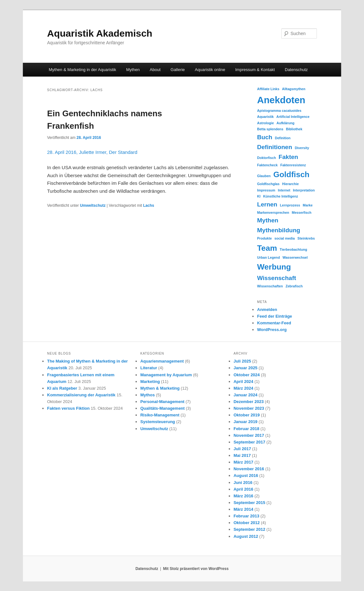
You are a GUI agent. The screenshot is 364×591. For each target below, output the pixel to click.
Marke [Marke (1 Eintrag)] (308, 205)
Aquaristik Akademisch (100, 33)
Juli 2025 (242, 361)
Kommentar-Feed (274, 323)
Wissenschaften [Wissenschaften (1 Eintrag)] (270, 286)
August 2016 (246, 476)
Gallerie (178, 70)
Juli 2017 (242, 449)
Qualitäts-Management (162, 408)
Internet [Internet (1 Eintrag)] (284, 190)
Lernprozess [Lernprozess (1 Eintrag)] (290, 205)
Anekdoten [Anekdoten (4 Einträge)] (281, 100)
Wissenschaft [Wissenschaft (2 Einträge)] (277, 278)
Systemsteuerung (158, 422)
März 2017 (243, 462)
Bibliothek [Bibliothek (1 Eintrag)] (294, 129)
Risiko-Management (160, 415)
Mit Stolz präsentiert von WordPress (196, 569)
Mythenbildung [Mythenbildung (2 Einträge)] (279, 230)
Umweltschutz (93, 205)
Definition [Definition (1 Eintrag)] (283, 138)
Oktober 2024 (247, 375)
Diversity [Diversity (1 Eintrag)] (302, 148)
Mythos (148, 395)
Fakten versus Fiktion (68, 408)
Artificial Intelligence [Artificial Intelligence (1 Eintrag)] (293, 117)
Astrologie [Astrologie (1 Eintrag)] (266, 123)
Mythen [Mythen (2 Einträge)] (268, 220)
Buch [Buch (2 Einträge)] (265, 137)
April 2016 (243, 489)
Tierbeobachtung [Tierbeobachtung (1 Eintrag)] (293, 249)
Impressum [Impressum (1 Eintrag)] (266, 190)
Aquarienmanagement (162, 361)
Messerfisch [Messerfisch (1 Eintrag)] (302, 213)
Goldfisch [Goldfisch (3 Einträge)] (291, 174)
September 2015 (249, 503)
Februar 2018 (246, 429)
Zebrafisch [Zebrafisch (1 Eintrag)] (294, 286)
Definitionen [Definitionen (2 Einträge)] (275, 147)
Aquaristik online (210, 70)
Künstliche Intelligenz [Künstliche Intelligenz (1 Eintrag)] (281, 196)
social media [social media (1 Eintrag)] (285, 238)
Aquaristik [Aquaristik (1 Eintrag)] (265, 117)
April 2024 (243, 382)
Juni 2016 (243, 483)
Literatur (149, 368)
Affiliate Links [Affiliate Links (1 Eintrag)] (268, 89)
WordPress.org (272, 330)
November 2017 (249, 435)
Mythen (133, 70)
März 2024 (243, 388)
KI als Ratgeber (62, 388)
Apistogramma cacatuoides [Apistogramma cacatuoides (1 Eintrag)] (279, 111)
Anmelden (267, 310)
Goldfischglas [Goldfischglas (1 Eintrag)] (268, 184)
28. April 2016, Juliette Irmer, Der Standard (92, 152)
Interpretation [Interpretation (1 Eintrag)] (304, 190)
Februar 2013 (246, 516)
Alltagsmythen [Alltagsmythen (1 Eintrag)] (294, 89)
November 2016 (249, 469)
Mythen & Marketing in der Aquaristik (82, 70)
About (155, 70)
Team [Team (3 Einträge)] (267, 248)
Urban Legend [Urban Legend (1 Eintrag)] (269, 257)
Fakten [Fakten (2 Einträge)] (288, 157)
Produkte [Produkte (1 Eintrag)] (264, 238)
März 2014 (243, 509)
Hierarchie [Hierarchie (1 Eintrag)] (290, 184)
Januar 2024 (245, 395)
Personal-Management (162, 402)
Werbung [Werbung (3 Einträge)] (274, 267)
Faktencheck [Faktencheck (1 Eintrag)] (267, 165)
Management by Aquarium (166, 375)
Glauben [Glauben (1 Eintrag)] (264, 176)
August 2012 (246, 536)
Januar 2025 (245, 368)
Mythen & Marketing (160, 388)
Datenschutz (296, 70)
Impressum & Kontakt (255, 70)
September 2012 (249, 529)
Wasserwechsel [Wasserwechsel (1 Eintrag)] (295, 257)
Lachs (149, 205)
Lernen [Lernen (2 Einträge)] (267, 204)
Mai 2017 (242, 455)
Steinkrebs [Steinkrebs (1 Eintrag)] (306, 238)
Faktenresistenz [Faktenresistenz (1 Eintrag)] (293, 165)
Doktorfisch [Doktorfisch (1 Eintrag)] (266, 158)
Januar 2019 (245, 422)
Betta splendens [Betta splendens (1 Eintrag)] (270, 129)
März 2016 (243, 496)
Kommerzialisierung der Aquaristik (81, 395)
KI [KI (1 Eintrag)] (259, 196)
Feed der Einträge (275, 316)
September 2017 (249, 442)
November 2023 (249, 408)
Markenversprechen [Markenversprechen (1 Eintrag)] (273, 213)
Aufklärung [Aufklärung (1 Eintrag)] (285, 123)
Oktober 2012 (247, 523)
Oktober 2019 (247, 415)
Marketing (150, 382)
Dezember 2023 (249, 402)
